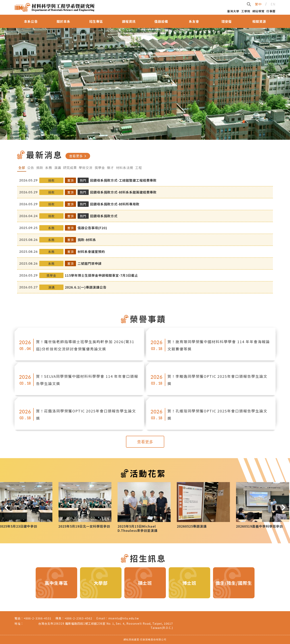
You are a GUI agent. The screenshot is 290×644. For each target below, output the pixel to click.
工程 (139, 168)
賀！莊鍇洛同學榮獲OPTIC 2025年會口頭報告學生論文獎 (86, 414)
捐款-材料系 (87, 240)
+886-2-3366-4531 (37, 618)
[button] (7, 507)
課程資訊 (129, 21)
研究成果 (70, 168)
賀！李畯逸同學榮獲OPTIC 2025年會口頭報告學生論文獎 (217, 380)
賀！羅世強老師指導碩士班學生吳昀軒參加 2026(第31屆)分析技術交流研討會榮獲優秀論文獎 (85, 345)
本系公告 (31, 21)
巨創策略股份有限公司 (153, 639)
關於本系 (63, 21)
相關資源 (259, 21)
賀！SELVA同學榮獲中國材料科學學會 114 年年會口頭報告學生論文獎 (87, 380)
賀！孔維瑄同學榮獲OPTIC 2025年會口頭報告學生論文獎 (217, 414)
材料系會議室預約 (91, 252)
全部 (22, 168)
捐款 (40, 168)
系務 (49, 168)
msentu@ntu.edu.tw (124, 618)
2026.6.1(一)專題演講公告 (86, 287)
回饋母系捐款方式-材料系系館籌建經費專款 (123, 192)
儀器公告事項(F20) (92, 228)
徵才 (110, 168)
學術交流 (86, 168)
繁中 (258, 4)
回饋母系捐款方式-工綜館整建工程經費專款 (123, 180)
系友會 (194, 21)
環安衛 (227, 21)
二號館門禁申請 (90, 263)
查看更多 (78, 156)
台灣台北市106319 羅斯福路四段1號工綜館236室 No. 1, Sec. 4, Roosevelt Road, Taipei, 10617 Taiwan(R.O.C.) (106, 626)
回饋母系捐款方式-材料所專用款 (115, 204)
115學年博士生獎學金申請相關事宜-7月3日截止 (101, 275)
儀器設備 (161, 21)
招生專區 (96, 21)
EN (273, 4)
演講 (58, 168)
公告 (31, 168)
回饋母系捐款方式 (104, 216)
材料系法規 (125, 168)
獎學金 (100, 168)
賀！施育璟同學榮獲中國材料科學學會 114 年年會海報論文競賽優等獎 (219, 345)
